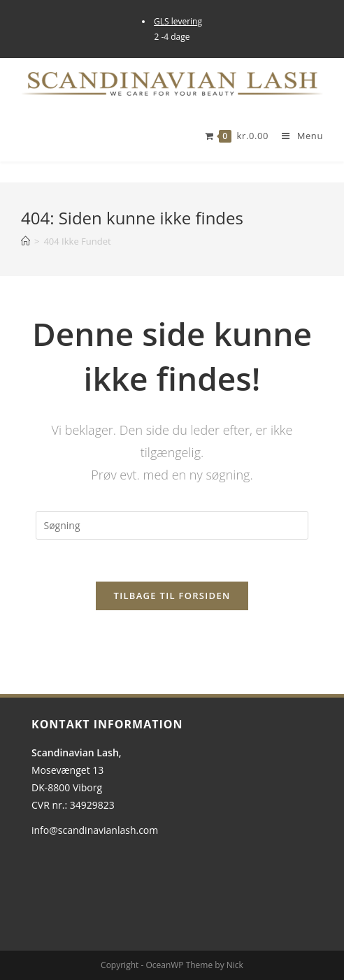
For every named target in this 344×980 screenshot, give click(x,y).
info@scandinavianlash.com (95, 830)
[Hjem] (26, 241)
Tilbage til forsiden (172, 596)
